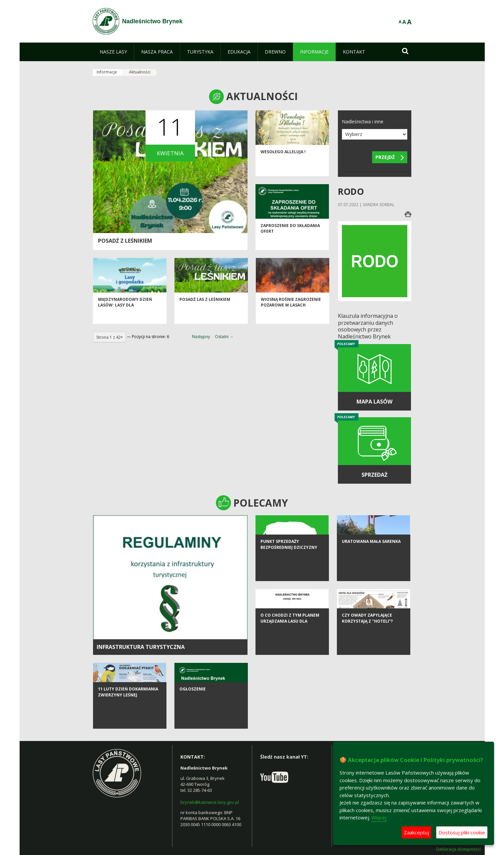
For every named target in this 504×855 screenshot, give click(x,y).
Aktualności (140, 72)
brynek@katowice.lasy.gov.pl (210, 802)
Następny (201, 337)
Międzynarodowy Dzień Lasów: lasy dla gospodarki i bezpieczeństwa (125, 321)
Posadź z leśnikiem (125, 241)
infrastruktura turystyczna (141, 647)
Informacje (107, 72)
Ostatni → (224, 337)
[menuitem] (113, 52)
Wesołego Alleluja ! (283, 165)
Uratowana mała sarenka (371, 570)
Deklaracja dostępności (458, 849)
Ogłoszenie (193, 718)
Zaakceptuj (416, 832)
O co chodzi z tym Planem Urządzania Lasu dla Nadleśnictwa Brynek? (290, 650)
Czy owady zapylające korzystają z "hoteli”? (367, 647)
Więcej (379, 817)
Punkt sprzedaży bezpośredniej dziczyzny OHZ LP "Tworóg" (289, 576)
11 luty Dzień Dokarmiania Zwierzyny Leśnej (128, 720)
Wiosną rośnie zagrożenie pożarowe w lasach (291, 315)
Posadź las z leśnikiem (205, 313)
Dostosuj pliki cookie (462, 832)
